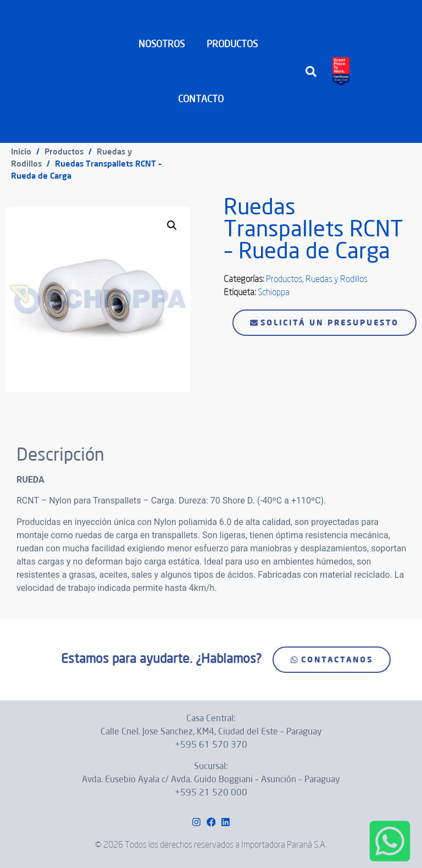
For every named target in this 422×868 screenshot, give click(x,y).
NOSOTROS (162, 44)
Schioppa (274, 292)
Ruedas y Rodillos (337, 279)
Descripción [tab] (45, 416)
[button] (311, 71)
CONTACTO (201, 99)
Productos (64, 151)
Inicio (21, 151)
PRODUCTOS (235, 44)
